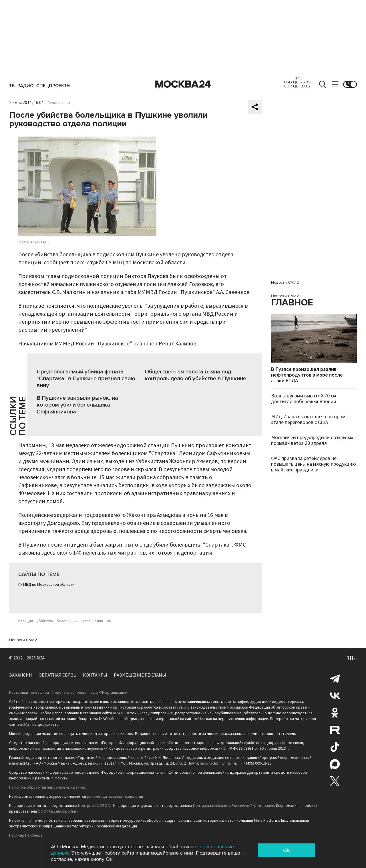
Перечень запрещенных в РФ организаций (90, 693)
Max (335, 764)
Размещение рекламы (140, 675)
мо (109, 621)
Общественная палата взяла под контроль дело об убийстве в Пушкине (195, 375)
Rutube (335, 730)
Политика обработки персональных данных (47, 787)
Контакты (95, 675)
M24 (41, 658)
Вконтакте (335, 695)
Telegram (335, 678)
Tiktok (335, 747)
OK (287, 850)
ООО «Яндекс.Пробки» (58, 811)
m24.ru (24, 702)
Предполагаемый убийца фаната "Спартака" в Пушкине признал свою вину (86, 379)
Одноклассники (335, 713)
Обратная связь (57, 675)
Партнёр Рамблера (26, 835)
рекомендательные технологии (115, 797)
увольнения (93, 621)
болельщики (68, 621)
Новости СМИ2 (23, 640)
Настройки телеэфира (29, 693)
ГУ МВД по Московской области (46, 585)
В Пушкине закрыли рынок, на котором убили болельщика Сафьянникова (77, 405)
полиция (26, 621)
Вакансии (21, 675)
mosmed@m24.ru (215, 763)
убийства (45, 621)
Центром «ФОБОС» (95, 806)
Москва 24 (183, 84)
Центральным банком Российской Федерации (234, 806)
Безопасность (60, 103)
